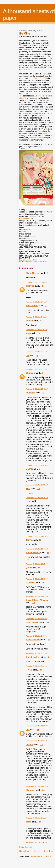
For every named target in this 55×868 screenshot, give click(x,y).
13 (48, 553)
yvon (28, 568)
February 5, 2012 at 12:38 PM (37, 579)
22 (42, 745)
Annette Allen (33, 657)
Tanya (29, 540)
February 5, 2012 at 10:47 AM (37, 465)
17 (48, 622)
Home (37, 851)
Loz (28, 730)
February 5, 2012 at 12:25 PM (37, 564)
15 (43, 583)
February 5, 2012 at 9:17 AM (36, 352)
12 (40, 540)
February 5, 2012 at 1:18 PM (37, 636)
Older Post (49, 851)
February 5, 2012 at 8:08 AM (36, 317)
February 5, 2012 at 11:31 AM (37, 536)
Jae (28, 356)
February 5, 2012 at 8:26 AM (36, 330)
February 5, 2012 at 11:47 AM (37, 549)
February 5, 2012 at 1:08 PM (37, 619)
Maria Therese (33, 273)
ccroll (29, 822)
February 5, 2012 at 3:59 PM (37, 666)
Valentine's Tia (26, 218)
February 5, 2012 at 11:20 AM (37, 498)
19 (48, 657)
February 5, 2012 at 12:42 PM (37, 596)
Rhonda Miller (33, 553)
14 (39, 568)
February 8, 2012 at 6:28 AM (36, 818)
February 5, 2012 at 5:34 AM (36, 302)
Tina (28, 489)
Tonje (29, 333)
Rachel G (31, 583)
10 (38, 489)
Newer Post (24, 851)
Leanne (30, 745)
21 (38, 730)
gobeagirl (31, 393)
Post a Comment (26, 847)
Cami (29, 501)
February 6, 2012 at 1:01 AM (36, 741)
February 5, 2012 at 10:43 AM (37, 389)
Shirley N (31, 373)
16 (34, 603)
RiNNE (29, 670)
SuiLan (29, 321)
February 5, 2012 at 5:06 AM (36, 282)
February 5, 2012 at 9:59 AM (36, 369)
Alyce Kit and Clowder (37, 600)
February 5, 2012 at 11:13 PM (37, 726)
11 (39, 501)
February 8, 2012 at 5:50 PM (37, 842)
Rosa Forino (32, 306)
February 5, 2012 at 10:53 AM (37, 485)
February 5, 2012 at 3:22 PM (37, 653)
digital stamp (33, 262)
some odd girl (42, 262)
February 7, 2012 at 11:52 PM (37, 787)
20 (41, 670)
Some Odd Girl (40, 78)
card (26, 262)
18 (49, 640)
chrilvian (30, 286)
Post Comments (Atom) (41, 856)
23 (43, 790)
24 (40, 822)
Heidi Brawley (33, 622)
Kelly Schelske (33, 640)
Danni (29, 469)
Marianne (31, 790)
